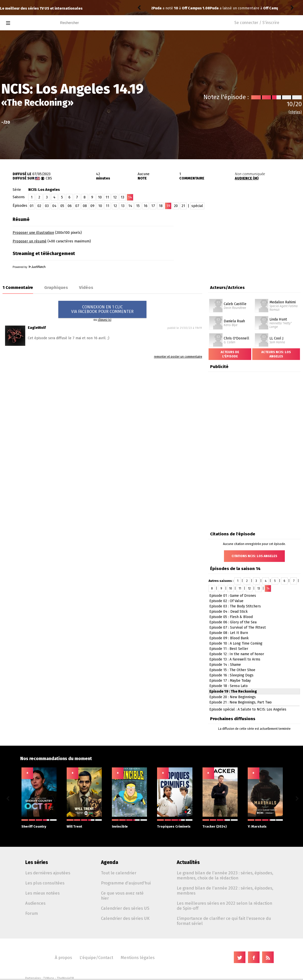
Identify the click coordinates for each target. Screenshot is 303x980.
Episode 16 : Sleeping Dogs (231, 675)
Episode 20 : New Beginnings (233, 697)
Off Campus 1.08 (220, 8)
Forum (32, 913)
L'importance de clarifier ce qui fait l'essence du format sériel (224, 921)
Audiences (35, 903)
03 (47, 206)
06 (70, 206)
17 (153, 206)
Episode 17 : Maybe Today (230, 681)
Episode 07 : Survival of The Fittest (238, 628)
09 (92, 206)
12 (115, 197)
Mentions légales (138, 958)
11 (107, 197)
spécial (197, 206)
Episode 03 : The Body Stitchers (235, 606)
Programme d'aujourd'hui (126, 883)
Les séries (37, 862)
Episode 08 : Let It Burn (229, 633)
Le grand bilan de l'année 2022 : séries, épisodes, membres (225, 891)
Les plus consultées (45, 883)
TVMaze (49, 978)
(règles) (295, 112)
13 (122, 197)
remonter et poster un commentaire (178, 357)
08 (85, 206)
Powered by (29, 267)
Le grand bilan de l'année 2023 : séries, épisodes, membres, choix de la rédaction (225, 875)
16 (146, 206)
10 (100, 197)
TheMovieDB (65, 978)
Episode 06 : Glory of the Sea (233, 622)
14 (130, 206)
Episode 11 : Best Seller (229, 649)
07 (77, 206)
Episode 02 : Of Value (226, 601)
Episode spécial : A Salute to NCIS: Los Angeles (248, 709)
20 (176, 206)
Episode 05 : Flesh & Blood (231, 617)
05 (62, 206)
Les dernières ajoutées (48, 873)
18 (161, 206)
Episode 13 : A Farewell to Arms (235, 659)
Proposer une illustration (33, 233)
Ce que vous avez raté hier (122, 896)
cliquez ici (105, 320)
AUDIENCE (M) (247, 178)
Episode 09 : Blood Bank (229, 638)
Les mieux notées (42, 893)
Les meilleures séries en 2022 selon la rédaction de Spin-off (224, 906)
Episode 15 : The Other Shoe (232, 670)
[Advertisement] (240, 242)
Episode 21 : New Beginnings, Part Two (241, 702)
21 (183, 206)
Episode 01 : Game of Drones (233, 596)
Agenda (110, 862)
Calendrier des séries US (125, 908)
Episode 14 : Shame (225, 665)
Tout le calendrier (119, 873)
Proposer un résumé (30, 241)
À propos (63, 958)
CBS (49, 178)
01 (32, 206)
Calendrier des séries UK (125, 918)
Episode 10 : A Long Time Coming (236, 643)
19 (168, 206)
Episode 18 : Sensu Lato (229, 686)
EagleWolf (37, 328)
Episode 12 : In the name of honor (237, 654)
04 (54, 206)
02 (39, 206)
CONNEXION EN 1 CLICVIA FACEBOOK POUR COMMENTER (102, 309)
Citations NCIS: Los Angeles (254, 556)
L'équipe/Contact (96, 958)
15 (138, 206)
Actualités (188, 862)
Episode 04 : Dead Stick (229, 612)
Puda (157, 8)
